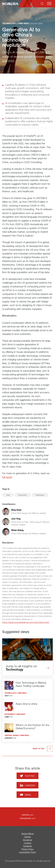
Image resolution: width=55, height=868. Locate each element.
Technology (40, 495)
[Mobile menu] (49, 4)
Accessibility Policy (28, 852)
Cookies (28, 843)
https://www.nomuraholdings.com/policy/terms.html (26, 622)
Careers (28, 837)
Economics (23, 495)
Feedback (27, 846)
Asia (8, 495)
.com (28, 815)
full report (7, 477)
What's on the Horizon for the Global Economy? (32, 727)
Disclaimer (27, 840)
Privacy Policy (28, 849)
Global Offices (28, 834)
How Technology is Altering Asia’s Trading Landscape (31, 684)
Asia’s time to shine (26, 704)
